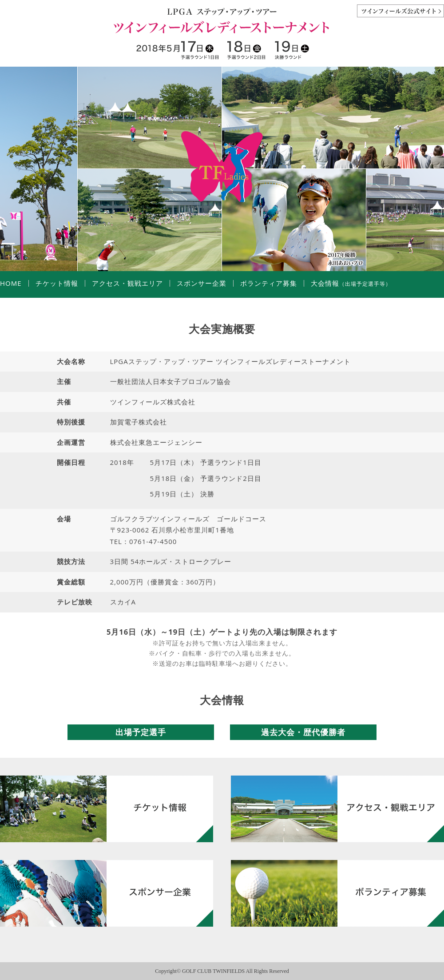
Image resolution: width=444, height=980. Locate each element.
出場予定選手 (141, 732)
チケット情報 (57, 283)
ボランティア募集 (269, 283)
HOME (11, 283)
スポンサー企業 (202, 283)
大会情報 (351, 283)
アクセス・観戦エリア (127, 283)
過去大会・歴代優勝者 (303, 732)
